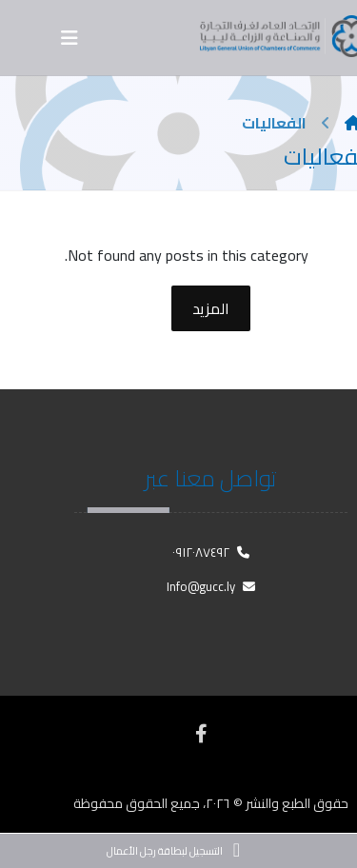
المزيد (211, 308)
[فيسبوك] (201, 734)
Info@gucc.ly (211, 586)
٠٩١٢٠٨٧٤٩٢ (211, 552)
